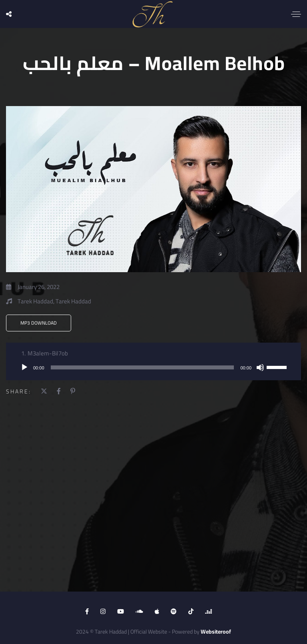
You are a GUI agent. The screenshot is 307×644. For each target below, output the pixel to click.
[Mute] (260, 367)
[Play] (24, 367)
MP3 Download (39, 323)
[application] (153, 367)
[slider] (143, 367)
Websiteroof (216, 632)
